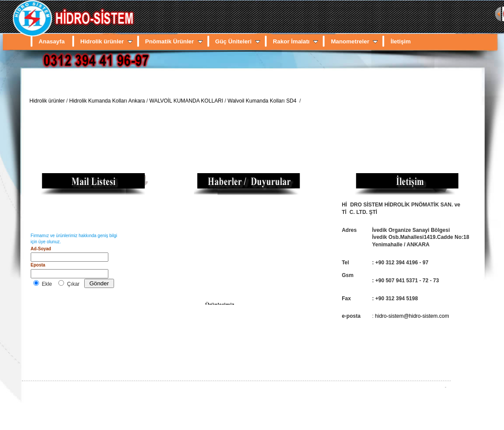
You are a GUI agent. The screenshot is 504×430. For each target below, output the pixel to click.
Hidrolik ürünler (106, 41)
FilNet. (445, 387)
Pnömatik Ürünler (174, 41)
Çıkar (73, 284)
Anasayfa (52, 41)
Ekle (47, 284)
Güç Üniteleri (238, 41)
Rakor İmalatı (295, 41)
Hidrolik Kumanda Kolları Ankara (107, 101)
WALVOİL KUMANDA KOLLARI (186, 101)
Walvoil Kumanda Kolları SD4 (263, 101)
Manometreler (354, 41)
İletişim (400, 41)
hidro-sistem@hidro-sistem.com (412, 316)
